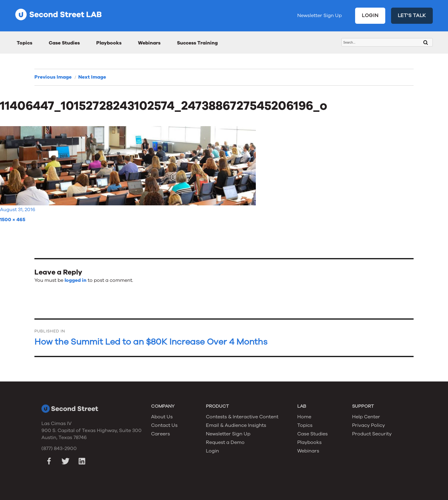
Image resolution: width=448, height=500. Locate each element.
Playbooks (109, 43)
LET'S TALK (412, 16)
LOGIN (370, 16)
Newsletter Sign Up (319, 16)
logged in (76, 280)
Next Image (92, 77)
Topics (25, 43)
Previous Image (53, 77)
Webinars (149, 43)
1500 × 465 (13, 220)
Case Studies (64, 43)
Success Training (197, 43)
